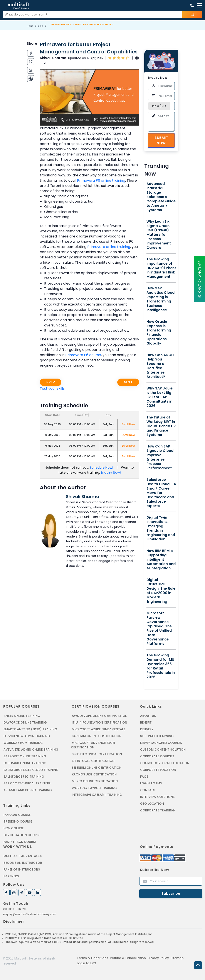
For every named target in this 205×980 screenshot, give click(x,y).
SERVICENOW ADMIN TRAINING (27, 736)
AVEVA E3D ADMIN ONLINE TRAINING (31, 750)
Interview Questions (157, 797)
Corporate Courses (157, 756)
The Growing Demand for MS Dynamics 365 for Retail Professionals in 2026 (161, 666)
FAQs (144, 777)
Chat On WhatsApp (200, 279)
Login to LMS (151, 783)
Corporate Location (158, 770)
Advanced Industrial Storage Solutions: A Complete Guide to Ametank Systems (161, 197)
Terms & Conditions (92, 958)
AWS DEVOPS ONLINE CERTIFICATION (100, 716)
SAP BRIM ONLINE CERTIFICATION (97, 736)
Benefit (146, 722)
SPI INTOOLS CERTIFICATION (93, 761)
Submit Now (161, 140)
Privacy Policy (158, 958)
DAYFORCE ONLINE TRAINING (25, 722)
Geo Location (152, 804)
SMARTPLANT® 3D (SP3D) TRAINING (30, 729)
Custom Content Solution (163, 750)
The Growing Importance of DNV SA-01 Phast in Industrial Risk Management (161, 268)
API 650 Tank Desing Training (28, 790)
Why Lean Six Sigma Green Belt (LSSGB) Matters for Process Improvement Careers (159, 235)
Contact (148, 790)
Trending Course (18, 821)
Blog (40, 26)
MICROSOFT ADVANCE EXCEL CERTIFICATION (93, 745)
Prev (51, 382)
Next (128, 382)
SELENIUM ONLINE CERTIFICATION (97, 768)
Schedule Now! (102, 468)
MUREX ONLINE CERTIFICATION (95, 781)
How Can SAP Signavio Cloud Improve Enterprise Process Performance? (160, 457)
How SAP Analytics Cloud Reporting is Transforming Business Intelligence (160, 299)
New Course (13, 828)
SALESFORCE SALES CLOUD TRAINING (31, 770)
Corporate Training (157, 810)
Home (30, 26)
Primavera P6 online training (101, 180)
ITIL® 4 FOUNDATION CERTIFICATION (99, 722)
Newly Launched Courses (161, 743)
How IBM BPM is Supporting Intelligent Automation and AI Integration (161, 560)
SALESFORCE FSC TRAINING (24, 777)
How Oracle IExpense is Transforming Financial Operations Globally (159, 333)
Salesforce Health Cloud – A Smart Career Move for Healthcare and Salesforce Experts (161, 493)
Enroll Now (128, 424)
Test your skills (52, 388)
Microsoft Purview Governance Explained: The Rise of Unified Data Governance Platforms (159, 628)
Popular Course (17, 815)
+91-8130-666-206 (15, 909)
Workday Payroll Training (94, 788)
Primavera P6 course (83, 355)
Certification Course (22, 835)
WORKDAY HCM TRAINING (23, 743)
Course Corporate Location (165, 763)
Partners (11, 876)
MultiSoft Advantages (23, 856)
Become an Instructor (23, 863)
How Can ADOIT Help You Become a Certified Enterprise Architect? (160, 366)
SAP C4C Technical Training (27, 783)
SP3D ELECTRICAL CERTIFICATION (97, 754)
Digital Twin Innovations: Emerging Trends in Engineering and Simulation (161, 528)
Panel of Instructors (22, 869)
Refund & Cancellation (128, 958)
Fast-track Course (20, 842)
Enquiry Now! (111, 473)
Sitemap (177, 958)
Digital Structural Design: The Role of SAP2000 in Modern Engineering (161, 591)
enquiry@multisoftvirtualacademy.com (29, 914)
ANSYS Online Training (22, 716)
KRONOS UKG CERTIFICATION (94, 774)
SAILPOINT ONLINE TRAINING (25, 756)
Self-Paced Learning (157, 736)
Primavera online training (109, 247)
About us (148, 716)
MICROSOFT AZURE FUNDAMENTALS (98, 729)
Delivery (147, 729)
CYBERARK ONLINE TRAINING (25, 763)
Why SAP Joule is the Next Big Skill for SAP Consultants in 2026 (160, 397)
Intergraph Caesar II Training (97, 795)
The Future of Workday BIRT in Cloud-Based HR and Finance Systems (161, 426)
